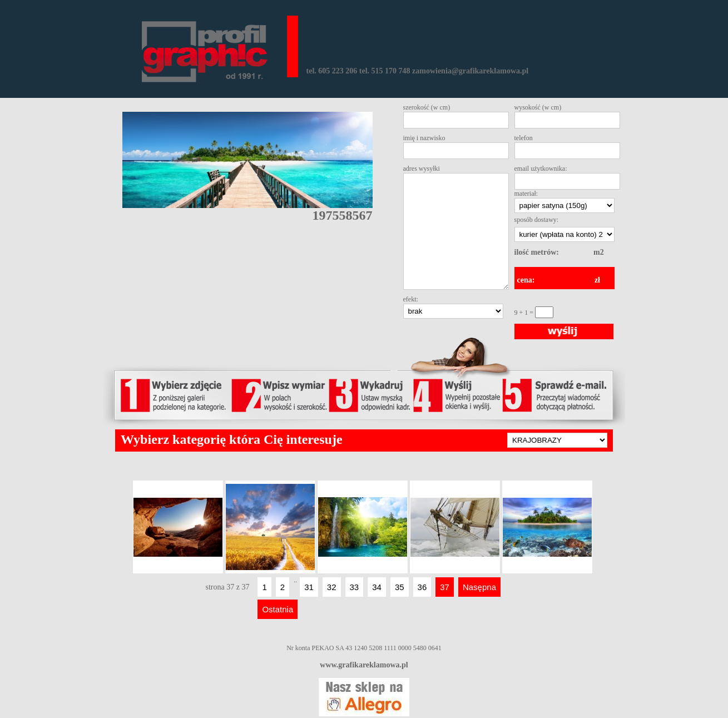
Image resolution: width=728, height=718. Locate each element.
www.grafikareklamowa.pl (364, 665)
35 (400, 587)
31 (309, 587)
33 (355, 587)
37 (445, 587)
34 (377, 587)
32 (332, 587)
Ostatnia (278, 609)
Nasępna (479, 587)
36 (422, 587)
